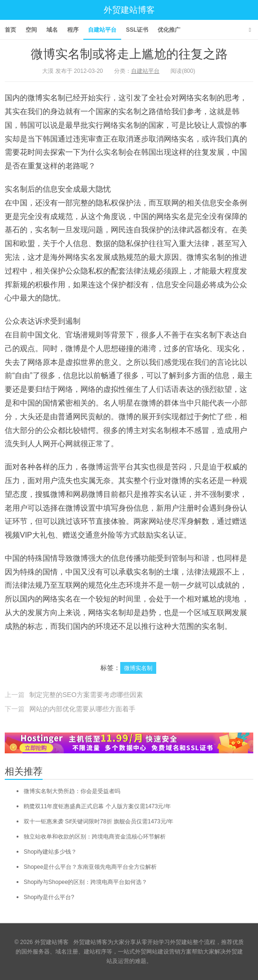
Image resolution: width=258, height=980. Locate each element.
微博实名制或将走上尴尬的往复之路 (129, 54)
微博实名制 (138, 668)
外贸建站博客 (129, 10)
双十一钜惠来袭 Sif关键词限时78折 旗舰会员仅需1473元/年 (98, 821)
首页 (10, 30)
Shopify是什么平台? (49, 897)
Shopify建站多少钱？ (50, 852)
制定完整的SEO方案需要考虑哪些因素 (86, 695)
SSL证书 (137, 30)
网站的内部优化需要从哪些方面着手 (82, 709)
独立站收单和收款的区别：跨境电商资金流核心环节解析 (95, 837)
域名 (52, 30)
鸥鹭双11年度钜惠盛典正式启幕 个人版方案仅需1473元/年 (97, 806)
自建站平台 (102, 30)
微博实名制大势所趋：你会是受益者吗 (72, 791)
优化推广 (169, 30)
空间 (31, 30)
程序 (73, 30)
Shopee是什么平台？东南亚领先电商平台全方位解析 (90, 867)
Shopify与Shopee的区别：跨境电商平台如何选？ (85, 882)
